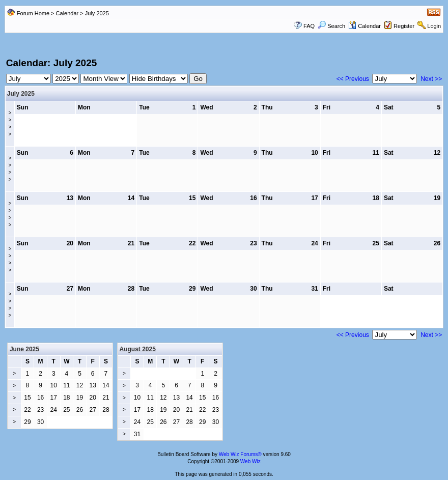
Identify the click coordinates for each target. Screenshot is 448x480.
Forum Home (33, 13)
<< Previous (353, 79)
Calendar (67, 13)
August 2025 (138, 349)
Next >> (431, 79)
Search (331, 26)
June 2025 (24, 349)
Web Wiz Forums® (240, 454)
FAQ (309, 26)
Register (404, 26)
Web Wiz (250, 461)
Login (434, 26)
